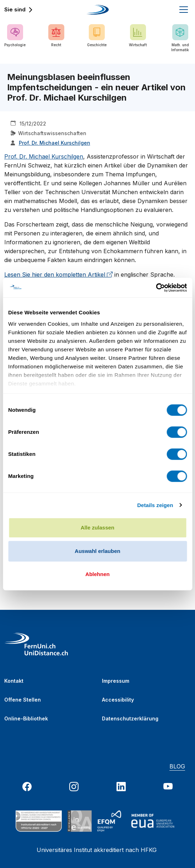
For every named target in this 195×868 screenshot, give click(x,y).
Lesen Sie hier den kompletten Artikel (58, 275)
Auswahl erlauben (97, 551)
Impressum (116, 681)
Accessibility (118, 700)
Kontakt (14, 681)
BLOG (177, 766)
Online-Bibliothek (26, 718)
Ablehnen (97, 574)
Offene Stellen (23, 700)
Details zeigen (155, 505)
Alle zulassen (97, 528)
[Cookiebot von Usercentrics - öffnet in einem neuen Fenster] (156, 288)
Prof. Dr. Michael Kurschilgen (44, 156)
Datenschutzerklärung (130, 718)
